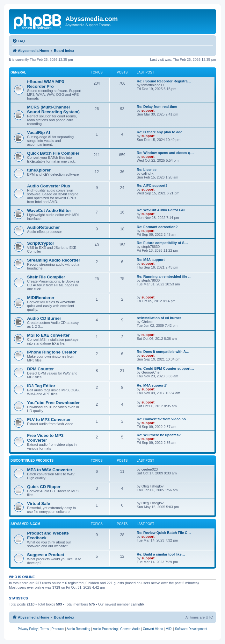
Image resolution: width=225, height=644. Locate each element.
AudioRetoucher (44, 227)
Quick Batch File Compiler (53, 153)
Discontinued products (32, 461)
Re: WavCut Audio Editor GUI (161, 210)
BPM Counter (40, 369)
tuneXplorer (39, 170)
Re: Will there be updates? (159, 435)
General (18, 72)
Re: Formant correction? (157, 227)
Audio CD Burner (44, 318)
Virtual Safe (39, 504)
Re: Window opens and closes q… (165, 153)
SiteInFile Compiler (46, 277)
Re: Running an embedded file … (164, 276)
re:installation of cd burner (159, 318)
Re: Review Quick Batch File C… (164, 533)
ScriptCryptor (41, 243)
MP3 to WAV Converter (50, 470)
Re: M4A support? (152, 385)
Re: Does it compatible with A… (163, 352)
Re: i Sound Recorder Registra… (164, 81)
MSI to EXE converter (48, 335)
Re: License (147, 170)
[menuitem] (18, 41)
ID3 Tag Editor (41, 386)
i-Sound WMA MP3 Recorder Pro (46, 84)
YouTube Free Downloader (53, 403)
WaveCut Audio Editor (49, 210)
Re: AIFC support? (152, 185)
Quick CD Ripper (44, 487)
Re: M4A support (151, 260)
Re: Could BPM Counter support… (165, 368)
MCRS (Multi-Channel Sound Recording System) (53, 109)
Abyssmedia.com (25, 524)
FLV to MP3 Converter (49, 420)
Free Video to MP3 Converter (45, 438)
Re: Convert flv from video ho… (163, 419)
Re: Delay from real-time (157, 107)
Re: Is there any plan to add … (162, 132)
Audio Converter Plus (49, 186)
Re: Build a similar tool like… (161, 554)
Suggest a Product (46, 555)
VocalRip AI (39, 133)
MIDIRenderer (41, 298)
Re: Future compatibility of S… (162, 243)
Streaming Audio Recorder (54, 260)
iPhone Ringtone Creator (52, 352)
